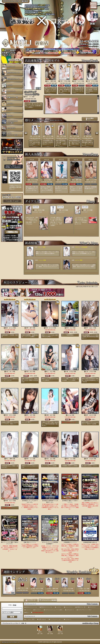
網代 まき (29, 415)
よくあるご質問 (30, 619)
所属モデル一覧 (81, 607)
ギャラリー (38, 610)
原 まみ (68, 589)
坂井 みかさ (89, 415)
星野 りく (86, 210)
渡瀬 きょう (22, 588)
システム (59, 607)
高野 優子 (60, 136)
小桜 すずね (64, 81)
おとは (46, 180)
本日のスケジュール (31, 607)
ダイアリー (93, 607)
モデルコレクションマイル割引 (54, 610)
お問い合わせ (42, 619)
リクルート (68, 619)
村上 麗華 (50, 81)
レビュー (28, 610)
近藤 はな (49, 415)
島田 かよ (69, 328)
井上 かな (49, 371)
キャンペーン (69, 607)
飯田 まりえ (47, 136)
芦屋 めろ (62, 210)
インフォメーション (56, 619)
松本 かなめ (89, 459)
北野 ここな (90, 180)
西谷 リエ (28, 97)
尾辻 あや (73, 136)
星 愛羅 (86, 136)
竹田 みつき (33, 136)
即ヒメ (28, 612)
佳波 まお (49, 459)
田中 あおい (89, 328)
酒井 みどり (61, 180)
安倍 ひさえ (9, 415)
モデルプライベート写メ (85, 610)
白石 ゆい (9, 371)
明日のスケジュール (47, 607)
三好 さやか (91, 81)
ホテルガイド (70, 610)
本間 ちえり (77, 81)
